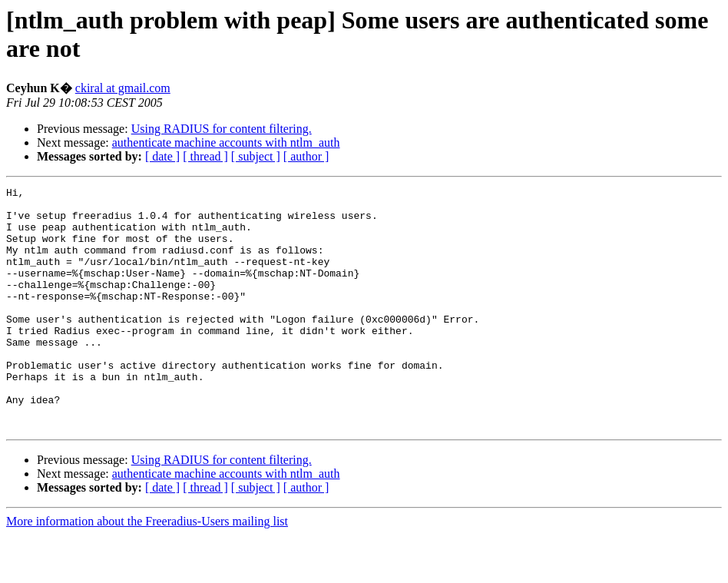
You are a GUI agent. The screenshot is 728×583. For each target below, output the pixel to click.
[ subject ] (256, 156)
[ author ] (306, 156)
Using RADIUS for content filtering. (222, 129)
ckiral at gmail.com (123, 88)
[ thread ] (205, 156)
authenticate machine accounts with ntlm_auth (226, 142)
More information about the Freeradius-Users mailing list (147, 570)
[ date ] (162, 156)
